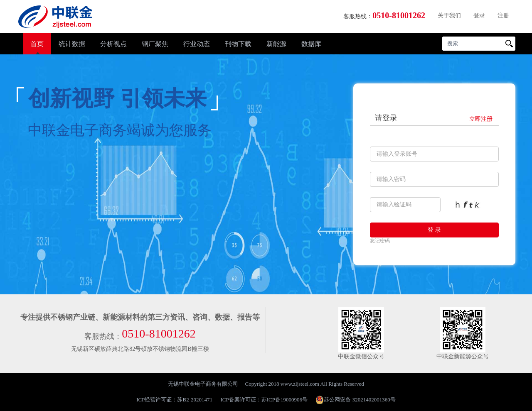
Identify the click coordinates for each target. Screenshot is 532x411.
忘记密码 (380, 241)
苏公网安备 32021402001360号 (355, 400)
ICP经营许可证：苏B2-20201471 (174, 400)
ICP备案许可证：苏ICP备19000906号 (264, 400)
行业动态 (197, 44)
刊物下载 (238, 44)
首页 (37, 44)
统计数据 (72, 44)
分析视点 (113, 44)
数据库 (311, 44)
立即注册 (481, 119)
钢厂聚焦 (155, 44)
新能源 (276, 44)
